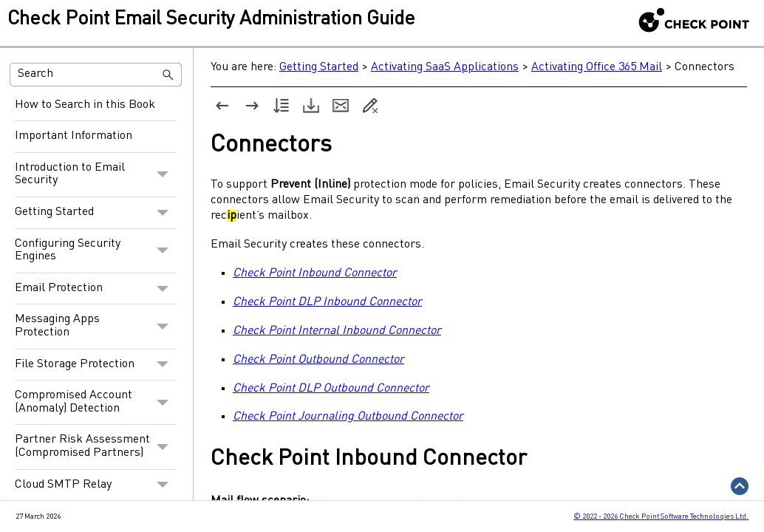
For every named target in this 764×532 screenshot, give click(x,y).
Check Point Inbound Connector (310, 273)
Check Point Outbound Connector (313, 360)
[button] (168, 75)
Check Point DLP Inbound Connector (322, 302)
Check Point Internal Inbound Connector (332, 331)
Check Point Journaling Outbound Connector (343, 417)
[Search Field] (96, 75)
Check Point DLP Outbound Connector (326, 389)
